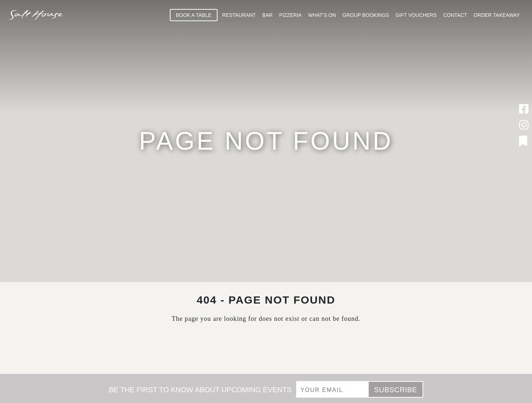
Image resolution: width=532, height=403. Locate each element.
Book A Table (194, 15)
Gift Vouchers (416, 15)
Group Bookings (366, 15)
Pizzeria (290, 15)
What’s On (322, 15)
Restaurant (239, 15)
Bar (268, 15)
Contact (455, 15)
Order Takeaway (497, 15)
